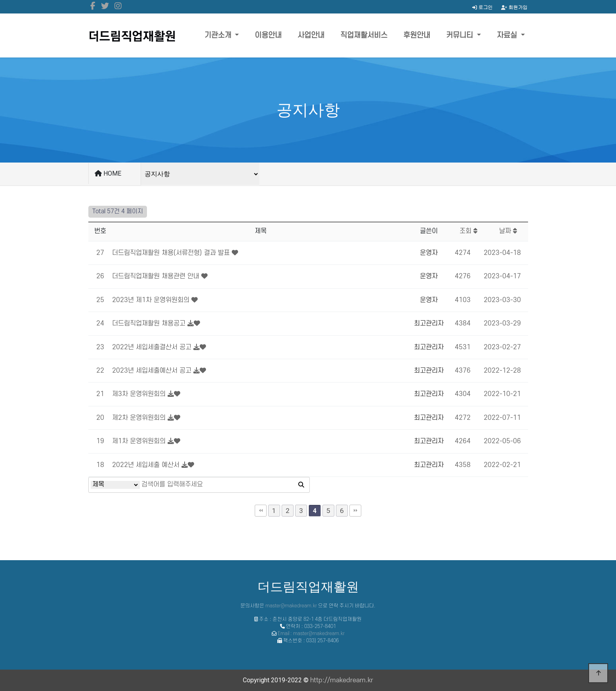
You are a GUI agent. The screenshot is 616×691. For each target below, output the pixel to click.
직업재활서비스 (364, 35)
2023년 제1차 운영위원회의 (151, 300)
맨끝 (355, 511)
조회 (468, 231)
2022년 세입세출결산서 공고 (152, 347)
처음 (261, 511)
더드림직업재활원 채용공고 (149, 323)
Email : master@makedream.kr (311, 634)
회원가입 (514, 7)
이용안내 (268, 35)
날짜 (508, 231)
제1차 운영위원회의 (139, 441)
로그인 (483, 7)
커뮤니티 (461, 35)
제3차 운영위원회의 (139, 394)
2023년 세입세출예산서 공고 (152, 371)
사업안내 (311, 35)
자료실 (508, 35)
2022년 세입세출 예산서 (146, 465)
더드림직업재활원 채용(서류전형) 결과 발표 (171, 253)
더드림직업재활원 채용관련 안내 (156, 276)
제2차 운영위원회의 (139, 418)
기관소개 (219, 35)
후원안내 (417, 35)
